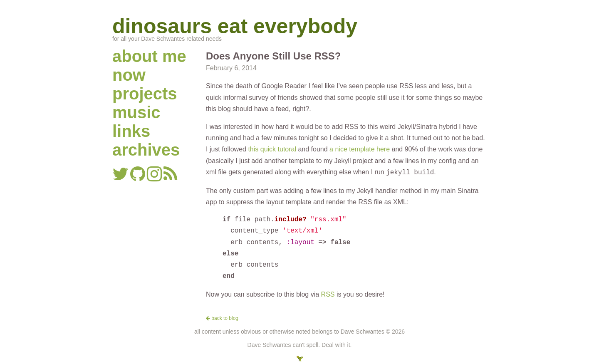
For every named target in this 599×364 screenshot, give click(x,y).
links (131, 131)
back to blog (222, 317)
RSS (328, 293)
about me (149, 56)
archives (146, 150)
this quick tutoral (272, 149)
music (136, 112)
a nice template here (360, 149)
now (129, 75)
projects (145, 94)
